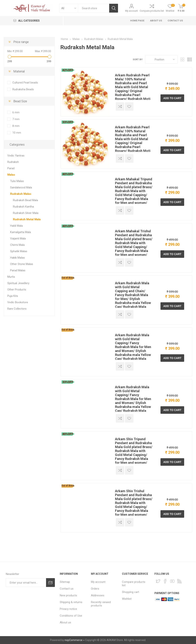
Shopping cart (131, 592)
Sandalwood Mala (21, 187)
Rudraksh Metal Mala (27, 219)
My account (131, 11)
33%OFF (68, 122)
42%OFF (68, 70)
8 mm (16, 126)
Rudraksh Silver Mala (26, 213)
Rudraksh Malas (21, 194)
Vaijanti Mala (18, 238)
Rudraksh (13, 162)
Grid (182, 59)
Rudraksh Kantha (23, 207)
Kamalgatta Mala (20, 232)
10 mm (17, 133)
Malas (11, 175)
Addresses (98, 595)
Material (19, 71)
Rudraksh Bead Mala (25, 200)
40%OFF (68, 174)
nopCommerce (74, 640)
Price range (21, 42)
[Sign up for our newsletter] (26, 583)
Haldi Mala (16, 226)
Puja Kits (13, 296)
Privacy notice (68, 609)
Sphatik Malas (19, 251)
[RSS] (179, 581)
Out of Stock (68, 278)
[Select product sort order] (161, 59)
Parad (11, 168)
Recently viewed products (101, 604)
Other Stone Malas (22, 264)
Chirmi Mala (17, 245)
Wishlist (127, 599)
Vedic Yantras (16, 156)
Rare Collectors (17, 309)
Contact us (67, 589)
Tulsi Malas (17, 181)
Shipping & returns (71, 602)
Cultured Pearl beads (25, 83)
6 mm (16, 112)
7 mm (16, 119)
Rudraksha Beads (23, 89)
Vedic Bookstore (18, 302)
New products (68, 595)
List (189, 59)
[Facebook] (165, 581)
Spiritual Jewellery (18, 283)
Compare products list (152, 11)
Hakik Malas (17, 258)
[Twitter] (158, 581)
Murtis (11, 277)
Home (64, 39)
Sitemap (65, 582)
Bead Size (20, 101)
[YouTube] (172, 581)
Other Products (17, 290)
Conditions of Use (71, 616)
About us (65, 622)
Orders (95, 589)
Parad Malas (18, 270)
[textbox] (94, 8)
